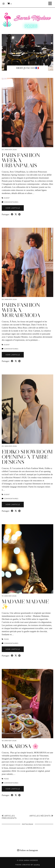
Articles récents (41, 816)
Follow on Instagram (28, 850)
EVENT (7, 198)
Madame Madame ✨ (25, 604)
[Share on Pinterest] (19, 214)
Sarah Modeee (31, 860)
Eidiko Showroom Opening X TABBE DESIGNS (27, 457)
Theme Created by (27, 865)
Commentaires (10, 202)
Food (6, 639)
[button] (51, 4)
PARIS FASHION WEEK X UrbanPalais (21, 160)
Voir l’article (13, 208)
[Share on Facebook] (12, 214)
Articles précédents (9, 817)
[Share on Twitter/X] (16, 214)
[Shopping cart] (10, 4)
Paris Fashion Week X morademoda (21, 310)
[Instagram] (4, 4)
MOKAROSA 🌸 (20, 746)
